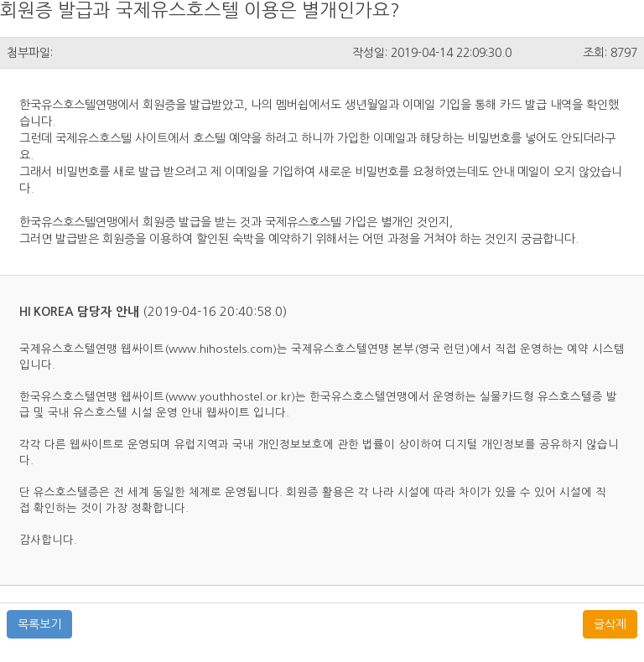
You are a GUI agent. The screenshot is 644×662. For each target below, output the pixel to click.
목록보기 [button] (39, 624)
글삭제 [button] (610, 624)
